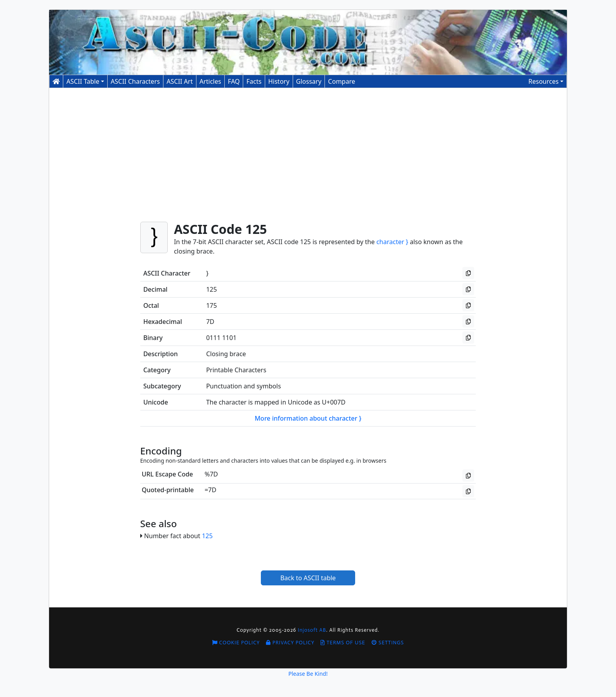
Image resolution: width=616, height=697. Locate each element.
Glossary (309, 81)
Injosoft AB (312, 630)
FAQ (234, 81)
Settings (388, 643)
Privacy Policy (290, 643)
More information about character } (308, 418)
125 (207, 536)
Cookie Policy (236, 643)
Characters (135, 81)
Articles (210, 81)
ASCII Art (180, 81)
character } (392, 242)
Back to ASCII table (308, 578)
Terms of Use (343, 643)
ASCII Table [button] (83, 81)
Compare (342, 81)
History (279, 81)
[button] (546, 81)
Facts (254, 81)
